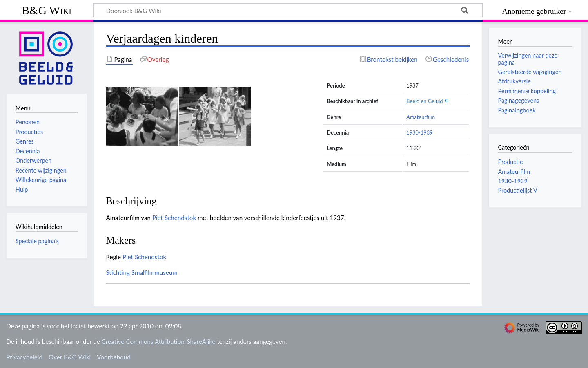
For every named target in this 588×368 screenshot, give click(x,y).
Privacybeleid (24, 357)
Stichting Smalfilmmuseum (141, 272)
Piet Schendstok (174, 218)
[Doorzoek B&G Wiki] (288, 10)
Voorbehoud (114, 357)
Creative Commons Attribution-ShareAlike (159, 341)
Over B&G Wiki (70, 357)
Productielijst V (517, 190)
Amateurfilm (421, 117)
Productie (510, 162)
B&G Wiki (47, 10)
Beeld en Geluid (425, 101)
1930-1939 (420, 132)
